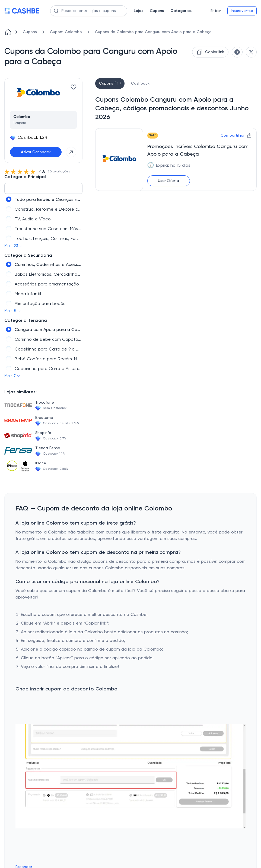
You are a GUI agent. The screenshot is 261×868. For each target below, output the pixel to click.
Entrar (216, 11)
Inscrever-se (242, 11)
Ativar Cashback (36, 152)
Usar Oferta (168, 181)
